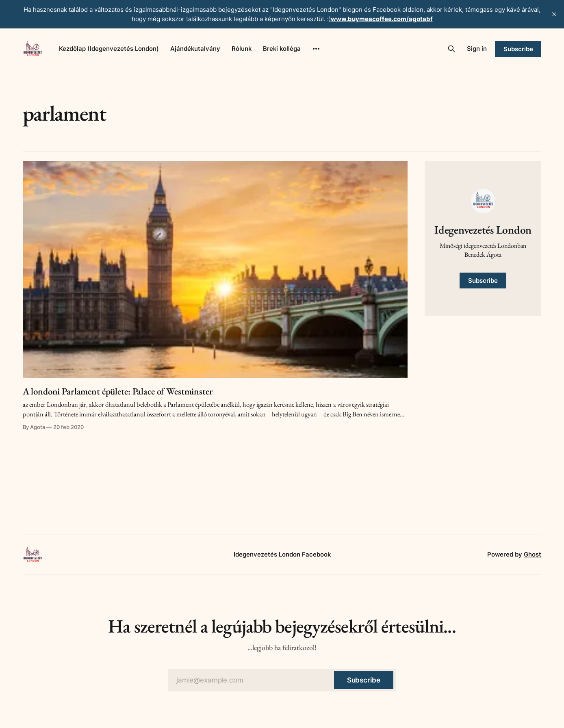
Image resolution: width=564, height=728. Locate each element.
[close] (554, 14)
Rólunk (242, 49)
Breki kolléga (282, 49)
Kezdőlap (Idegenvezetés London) (109, 49)
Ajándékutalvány (195, 49)
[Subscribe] (364, 680)
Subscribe (518, 49)
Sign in (477, 49)
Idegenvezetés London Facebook (282, 554)
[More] (316, 49)
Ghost (533, 554)
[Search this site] (451, 49)
